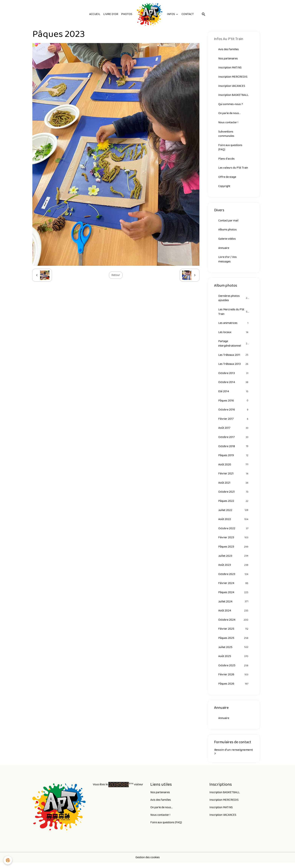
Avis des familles (228, 49)
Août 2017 (234, 431)
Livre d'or (111, 14)
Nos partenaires (228, 59)
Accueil (95, 14)
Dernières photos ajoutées (234, 300)
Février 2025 (234, 634)
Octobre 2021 (234, 495)
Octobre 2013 (234, 376)
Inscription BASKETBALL (233, 95)
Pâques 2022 (234, 505)
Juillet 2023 (234, 560)
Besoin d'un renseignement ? (234, 757)
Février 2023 (234, 541)
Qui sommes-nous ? (231, 105)
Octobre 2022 (234, 532)
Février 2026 (234, 680)
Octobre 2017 (234, 440)
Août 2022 (234, 523)
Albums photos (228, 231)
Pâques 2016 (234, 403)
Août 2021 (234, 486)
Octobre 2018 (234, 449)
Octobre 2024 (234, 624)
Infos (171, 14)
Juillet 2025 (234, 652)
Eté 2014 (234, 394)
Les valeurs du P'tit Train (233, 169)
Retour (116, 275)
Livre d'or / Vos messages (227, 261)
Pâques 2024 (234, 597)
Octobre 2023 (234, 578)
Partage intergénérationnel (234, 346)
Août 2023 (234, 569)
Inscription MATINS (230, 68)
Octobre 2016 (234, 412)
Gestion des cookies (147, 863)
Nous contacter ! (228, 123)
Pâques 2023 (234, 551)
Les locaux (234, 334)
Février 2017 (234, 422)
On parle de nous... (229, 114)
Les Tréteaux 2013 (234, 366)
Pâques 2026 (234, 689)
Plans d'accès (227, 160)
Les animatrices (234, 325)
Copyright (224, 187)
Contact (188, 14)
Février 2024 (234, 587)
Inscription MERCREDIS (233, 77)
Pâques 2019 (234, 459)
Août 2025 (234, 661)
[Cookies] (8, 860)
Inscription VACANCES (232, 86)
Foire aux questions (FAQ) (230, 148)
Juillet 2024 (234, 606)
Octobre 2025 (234, 670)
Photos (127, 14)
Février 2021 (234, 477)
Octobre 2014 (234, 385)
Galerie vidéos (227, 240)
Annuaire (224, 250)
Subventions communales (226, 134)
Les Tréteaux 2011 (234, 357)
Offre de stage (227, 178)
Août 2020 (234, 468)
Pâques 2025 (234, 643)
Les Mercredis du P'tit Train (234, 314)
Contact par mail (228, 222)
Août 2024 (234, 615)
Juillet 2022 (234, 514)
